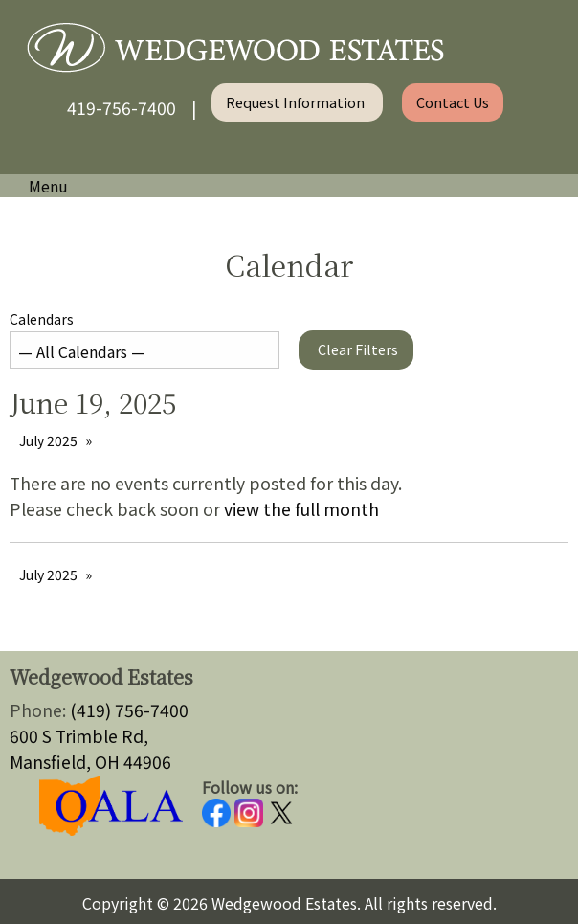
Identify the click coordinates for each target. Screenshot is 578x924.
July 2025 (48, 440)
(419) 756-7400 (129, 710)
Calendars (144, 339)
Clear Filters (358, 349)
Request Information (297, 102)
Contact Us (453, 102)
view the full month (301, 509)
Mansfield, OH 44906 (90, 762)
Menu (39, 186)
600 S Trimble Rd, (79, 736)
